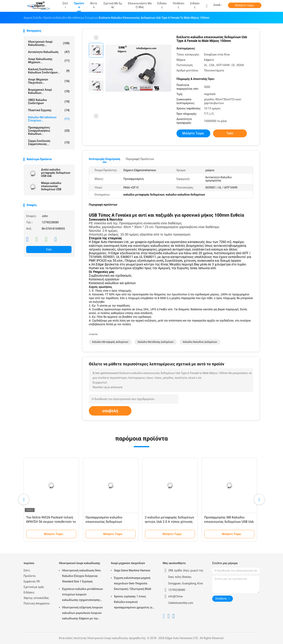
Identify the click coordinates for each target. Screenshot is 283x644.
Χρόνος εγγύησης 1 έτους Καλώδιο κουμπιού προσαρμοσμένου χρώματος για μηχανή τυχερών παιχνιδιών (134, 602)
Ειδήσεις (195, 5)
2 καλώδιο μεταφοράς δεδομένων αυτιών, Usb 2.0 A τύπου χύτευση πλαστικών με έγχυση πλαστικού (170, 522)
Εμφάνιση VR (32, 581)
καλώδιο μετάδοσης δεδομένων (156, 342)
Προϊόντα (29, 576)
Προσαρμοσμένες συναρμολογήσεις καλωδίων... (49, 131)
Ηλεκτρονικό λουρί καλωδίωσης (80, 563)
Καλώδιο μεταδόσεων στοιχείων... (49, 119)
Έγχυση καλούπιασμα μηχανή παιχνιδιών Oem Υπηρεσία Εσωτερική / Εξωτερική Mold (132, 583)
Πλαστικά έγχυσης (49, 110)
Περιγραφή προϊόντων (140, 159)
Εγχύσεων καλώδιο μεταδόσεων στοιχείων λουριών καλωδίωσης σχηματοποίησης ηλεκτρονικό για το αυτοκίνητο (83, 595)
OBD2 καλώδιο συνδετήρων (49, 102)
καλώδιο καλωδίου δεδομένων (200, 342)
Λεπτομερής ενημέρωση (104, 159)
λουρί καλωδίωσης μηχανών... (49, 61)
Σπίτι (27, 570)
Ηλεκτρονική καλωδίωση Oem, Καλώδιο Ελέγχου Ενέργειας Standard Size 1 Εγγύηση (82, 576)
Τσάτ (49, 249)
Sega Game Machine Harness (132, 570)
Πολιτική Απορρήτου (37, 603)
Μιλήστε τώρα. (245, 5)
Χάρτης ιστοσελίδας (36, 598)
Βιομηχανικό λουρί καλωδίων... (49, 91)
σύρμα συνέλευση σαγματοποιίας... (49, 142)
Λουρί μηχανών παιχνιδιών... (49, 81)
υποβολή (110, 411)
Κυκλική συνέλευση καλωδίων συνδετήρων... (49, 71)
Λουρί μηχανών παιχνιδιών (128, 563)
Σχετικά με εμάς (34, 587)
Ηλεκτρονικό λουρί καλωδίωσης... (49, 43)
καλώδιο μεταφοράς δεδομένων (110, 342)
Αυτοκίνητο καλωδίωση (49, 52)
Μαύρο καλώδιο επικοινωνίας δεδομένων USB (51, 186)
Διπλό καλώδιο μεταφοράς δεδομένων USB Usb (56, 173)
